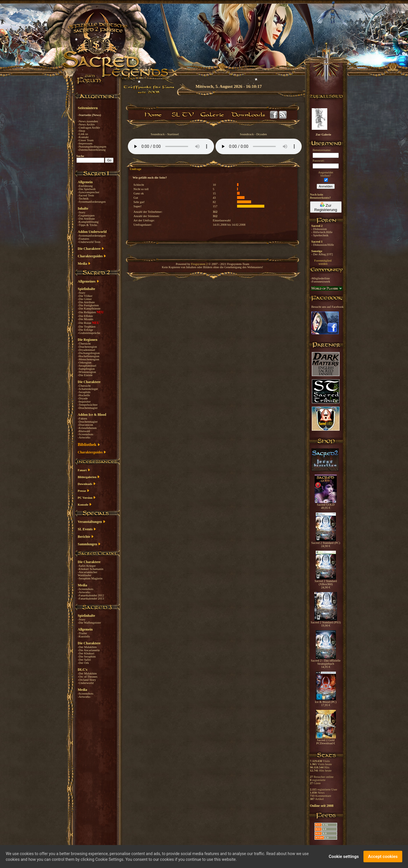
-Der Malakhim (87, 647)
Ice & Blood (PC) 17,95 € (326, 702)
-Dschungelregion (89, 353)
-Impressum (85, 143)
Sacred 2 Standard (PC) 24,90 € (326, 543)
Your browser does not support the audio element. (171, 146)
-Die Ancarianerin (89, 650)
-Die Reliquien (87, 312)
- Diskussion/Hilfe (323, 245)
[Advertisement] (379, 167)
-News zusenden (88, 121)
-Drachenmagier (88, 408)
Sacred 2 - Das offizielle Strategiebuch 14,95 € (326, 662)
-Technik (83, 199)
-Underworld (86, 683)
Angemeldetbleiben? (326, 174)
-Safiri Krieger (87, 566)
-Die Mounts (86, 319)
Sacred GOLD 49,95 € (326, 505)
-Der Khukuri (86, 653)
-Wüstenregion (87, 372)
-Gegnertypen (86, 215)
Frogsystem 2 (199, 264)
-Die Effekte (85, 316)
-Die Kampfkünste (89, 309)
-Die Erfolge (86, 330)
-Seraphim (84, 392)
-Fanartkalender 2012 (91, 595)
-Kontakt (83, 137)
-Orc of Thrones (88, 677)
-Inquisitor (84, 402)
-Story (82, 212)
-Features (84, 239)
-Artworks (84, 437)
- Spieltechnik (320, 235)
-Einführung (85, 186)
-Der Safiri (84, 660)
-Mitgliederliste (320, 278)
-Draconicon (85, 425)
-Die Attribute (86, 219)
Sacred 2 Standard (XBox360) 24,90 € (326, 583)
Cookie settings (344, 857)
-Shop (81, 131)
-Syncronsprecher (89, 192)
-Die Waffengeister (90, 623)
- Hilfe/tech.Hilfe (322, 232)
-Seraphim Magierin (90, 578)
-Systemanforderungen (92, 202)
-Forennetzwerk (321, 282)
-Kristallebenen (87, 428)
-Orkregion (85, 363)
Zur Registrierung (326, 207)
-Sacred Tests (86, 195)
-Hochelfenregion (89, 356)
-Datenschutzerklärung (92, 150)
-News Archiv (86, 124)
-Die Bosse (85, 323)
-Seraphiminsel (87, 366)
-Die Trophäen (87, 327)
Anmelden (326, 186)
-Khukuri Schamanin (91, 569)
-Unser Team (86, 140)
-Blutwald (84, 431)
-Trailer (82, 633)
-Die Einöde (85, 375)
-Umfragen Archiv (89, 128)
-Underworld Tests (89, 242)
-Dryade (83, 398)
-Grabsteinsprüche (89, 333)
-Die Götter (85, 299)
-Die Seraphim (87, 657)
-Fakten (83, 418)
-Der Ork (83, 663)
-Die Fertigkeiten (88, 305)
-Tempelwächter (88, 405)
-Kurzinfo (84, 636)
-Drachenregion (87, 347)
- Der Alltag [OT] (322, 254)
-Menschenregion (89, 359)
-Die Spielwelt (87, 189)
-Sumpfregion (86, 369)
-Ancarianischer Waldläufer (88, 574)
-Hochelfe (84, 395)
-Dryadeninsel (86, 350)
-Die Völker (85, 296)
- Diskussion (319, 229)
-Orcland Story (87, 680)
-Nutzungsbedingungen (92, 147)
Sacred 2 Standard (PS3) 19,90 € (326, 623)
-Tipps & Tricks (88, 225)
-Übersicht (84, 344)
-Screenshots (86, 434)
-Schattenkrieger (88, 389)
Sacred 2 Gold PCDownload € (326, 740)
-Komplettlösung (88, 222)
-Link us (83, 134)
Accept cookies (383, 857)
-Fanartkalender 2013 (91, 599)
